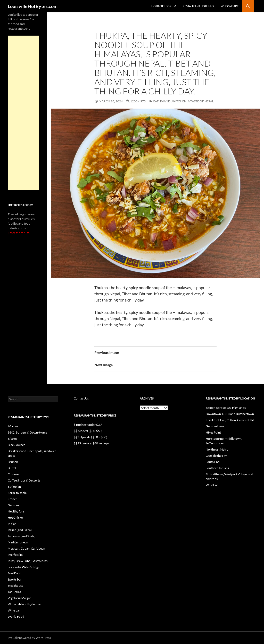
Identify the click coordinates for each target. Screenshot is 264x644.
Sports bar (15, 579)
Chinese (13, 474)
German (13, 505)
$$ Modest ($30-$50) (88, 431)
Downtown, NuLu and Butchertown (230, 414)
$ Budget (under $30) (88, 425)
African (13, 426)
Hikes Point (213, 432)
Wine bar (14, 610)
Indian (12, 524)
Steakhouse (15, 586)
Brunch (13, 462)
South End (213, 462)
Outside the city (216, 456)
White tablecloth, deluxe (24, 604)
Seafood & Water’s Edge (24, 567)
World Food (16, 617)
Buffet (12, 468)
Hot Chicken (16, 517)
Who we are (230, 6)
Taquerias (14, 592)
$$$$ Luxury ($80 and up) (91, 443)
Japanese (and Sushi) (22, 536)
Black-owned (17, 445)
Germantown (215, 426)
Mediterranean (18, 542)
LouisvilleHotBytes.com (33, 6)
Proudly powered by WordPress (29, 638)
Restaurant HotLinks (198, 6)
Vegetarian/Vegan (20, 598)
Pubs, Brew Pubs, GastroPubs (28, 561)
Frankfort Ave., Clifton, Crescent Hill (230, 420)
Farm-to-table (17, 493)
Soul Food (15, 573)
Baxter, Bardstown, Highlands (226, 408)
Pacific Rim (15, 555)
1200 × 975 (138, 101)
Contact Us (81, 398)
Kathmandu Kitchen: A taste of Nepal (183, 101)
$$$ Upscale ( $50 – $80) (90, 437)
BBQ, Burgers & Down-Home (27, 432)
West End (212, 485)
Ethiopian (14, 487)
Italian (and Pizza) (20, 530)
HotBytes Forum (164, 6)
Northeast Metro (217, 449)
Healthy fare (16, 511)
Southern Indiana (217, 468)
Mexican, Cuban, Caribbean (26, 548)
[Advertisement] (23, 113)
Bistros (13, 439)
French (13, 499)
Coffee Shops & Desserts (24, 480)
